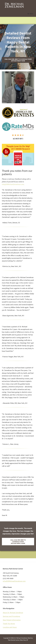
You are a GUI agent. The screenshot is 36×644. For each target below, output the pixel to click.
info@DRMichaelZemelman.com (13, 184)
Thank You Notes (9, 624)
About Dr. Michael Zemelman (13, 613)
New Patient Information (12, 620)
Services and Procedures (11, 616)
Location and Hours (10, 627)
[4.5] (18, 136)
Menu (31, 14)
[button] (18, 60)
